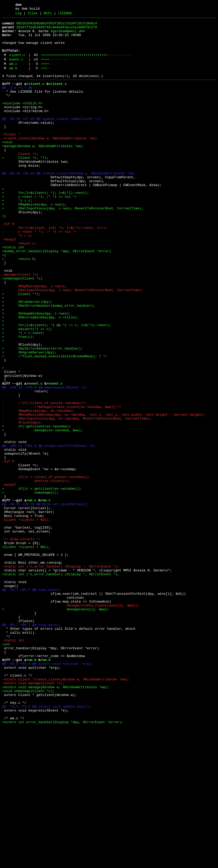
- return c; (19, 288)
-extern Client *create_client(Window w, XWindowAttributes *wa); (66, 811)
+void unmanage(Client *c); (28, 825)
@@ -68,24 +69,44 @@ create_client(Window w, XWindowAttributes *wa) (69, 204)
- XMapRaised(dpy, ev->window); (38, 489)
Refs (48, 15)
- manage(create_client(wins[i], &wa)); (71, 722)
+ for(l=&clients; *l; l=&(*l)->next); (45, 227)
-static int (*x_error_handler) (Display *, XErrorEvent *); (61, 675)
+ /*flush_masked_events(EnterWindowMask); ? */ (55, 423)
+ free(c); (18, 400)
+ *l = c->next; (23, 395)
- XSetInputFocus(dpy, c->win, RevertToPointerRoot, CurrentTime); (73, 344)
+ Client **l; (21, 348)
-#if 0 (8, 264)
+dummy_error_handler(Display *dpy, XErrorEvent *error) (57, 297)
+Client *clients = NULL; (26, 652)
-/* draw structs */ (21, 643)
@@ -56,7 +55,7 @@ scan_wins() (31, 703)
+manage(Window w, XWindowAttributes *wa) (42, 171)
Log (19, 15)
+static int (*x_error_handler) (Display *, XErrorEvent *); (61, 685)
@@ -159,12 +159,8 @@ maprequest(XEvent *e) (45, 461)
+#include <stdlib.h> (22, 120)
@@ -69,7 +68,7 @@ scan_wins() (31, 746)
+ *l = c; (17, 236)
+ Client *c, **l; (25, 185)
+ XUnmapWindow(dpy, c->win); (36, 372)
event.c (16, 69)
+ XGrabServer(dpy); (27, 358)
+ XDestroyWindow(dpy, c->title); (40, 377)
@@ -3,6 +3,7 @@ (17, 101)
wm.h (13, 79)
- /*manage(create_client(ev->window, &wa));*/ (62, 484)
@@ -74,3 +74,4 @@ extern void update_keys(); (46, 844)
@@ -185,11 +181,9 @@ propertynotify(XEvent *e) (49, 531)
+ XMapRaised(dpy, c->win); (34, 241)
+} (4, 255)
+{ (4, 302)
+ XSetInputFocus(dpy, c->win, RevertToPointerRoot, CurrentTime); (73, 246)
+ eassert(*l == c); (27, 391)
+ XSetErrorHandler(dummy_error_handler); (49, 363)
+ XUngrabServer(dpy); (29, 419)
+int (6, 769)
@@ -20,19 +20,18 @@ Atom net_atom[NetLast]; (45, 601)
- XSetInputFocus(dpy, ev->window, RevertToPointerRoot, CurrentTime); (77, 498)
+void (7, 166)
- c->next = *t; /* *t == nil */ (39, 274)
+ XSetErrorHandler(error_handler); (42, 414)
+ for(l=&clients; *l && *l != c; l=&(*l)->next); (57, 386)
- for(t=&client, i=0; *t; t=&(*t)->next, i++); (55, 269)
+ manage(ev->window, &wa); (42, 512)
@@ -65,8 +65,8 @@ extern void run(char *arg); (48, 792)
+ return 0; (19, 306)
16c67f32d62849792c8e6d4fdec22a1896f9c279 (57, 30)
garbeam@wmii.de (68, 35)
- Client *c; (20, 180)
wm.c (13, 74)
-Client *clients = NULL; (26, 619)
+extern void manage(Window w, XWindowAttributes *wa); (56, 820)
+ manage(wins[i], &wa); (56, 727)
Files (32, 15)
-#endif (9, 283)
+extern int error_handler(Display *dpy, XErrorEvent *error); (63, 862)
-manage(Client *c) (20, 325)
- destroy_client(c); (36, 573)
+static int (13, 292)
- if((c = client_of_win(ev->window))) (45, 568)
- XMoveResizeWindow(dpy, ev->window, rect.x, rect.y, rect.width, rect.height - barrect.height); (104, 493)
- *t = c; (17, 278)
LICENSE (65, 15)
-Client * (11, 157)
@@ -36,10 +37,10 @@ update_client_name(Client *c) (52, 138)
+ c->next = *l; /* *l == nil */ (39, 232)
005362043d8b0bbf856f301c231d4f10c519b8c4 (57, 26)
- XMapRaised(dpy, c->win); (34, 339)
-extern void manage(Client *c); (33, 816)
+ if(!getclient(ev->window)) (36, 507)
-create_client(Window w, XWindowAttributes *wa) (50, 162)
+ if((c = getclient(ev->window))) (41, 582)
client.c (17, 64)
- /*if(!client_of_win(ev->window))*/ (45, 479)
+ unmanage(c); (30, 587)
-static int (13, 764)
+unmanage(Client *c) (22, 330)
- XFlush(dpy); (22, 503)
